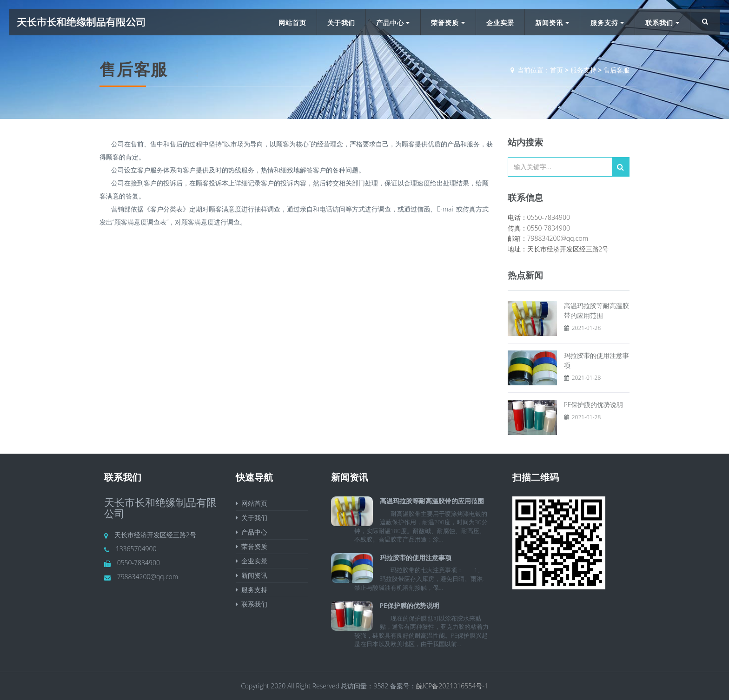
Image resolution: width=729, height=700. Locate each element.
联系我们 (663, 23)
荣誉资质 (448, 23)
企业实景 (500, 23)
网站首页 (292, 23)
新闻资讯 (552, 23)
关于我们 (341, 23)
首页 (557, 70)
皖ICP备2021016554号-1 (452, 686)
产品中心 (393, 23)
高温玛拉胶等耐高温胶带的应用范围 (432, 501)
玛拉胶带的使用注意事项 (416, 558)
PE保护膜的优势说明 (594, 405)
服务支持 (608, 23)
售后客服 (616, 70)
